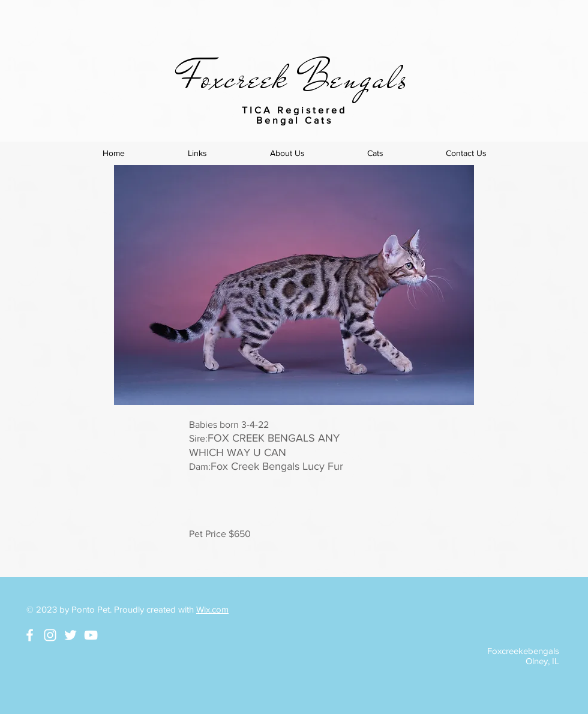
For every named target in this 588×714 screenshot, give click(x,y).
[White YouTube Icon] (91, 635)
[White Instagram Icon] (50, 635)
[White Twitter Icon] (70, 635)
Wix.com (212, 609)
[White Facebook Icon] (30, 635)
